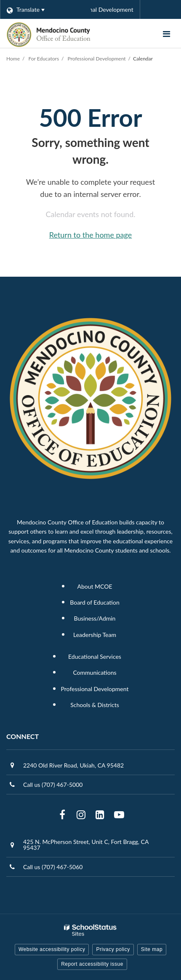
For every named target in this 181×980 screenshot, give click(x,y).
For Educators (44, 59)
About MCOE (94, 586)
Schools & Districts (95, 705)
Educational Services (95, 656)
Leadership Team (95, 635)
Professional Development (97, 59)
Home (13, 59)
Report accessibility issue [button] (92, 964)
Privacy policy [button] (113, 949)
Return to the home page (91, 235)
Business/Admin (95, 618)
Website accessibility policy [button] (52, 949)
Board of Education (94, 602)
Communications (94, 672)
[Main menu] (166, 34)
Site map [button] (152, 949)
